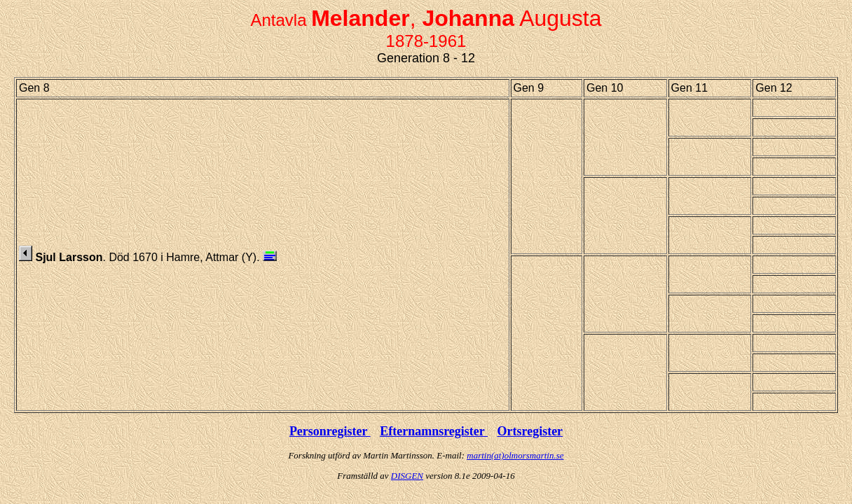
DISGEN (407, 476)
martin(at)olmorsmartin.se (515, 455)
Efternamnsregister (434, 431)
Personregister (330, 431)
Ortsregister (530, 431)
